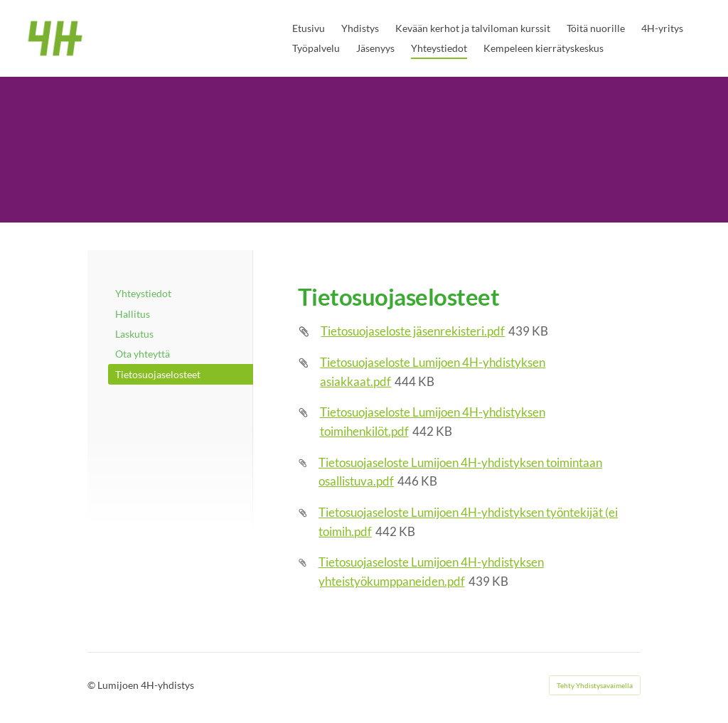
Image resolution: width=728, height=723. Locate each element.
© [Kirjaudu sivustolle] (92, 685)
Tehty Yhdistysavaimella (595, 685)
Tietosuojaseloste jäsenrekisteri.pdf (413, 331)
